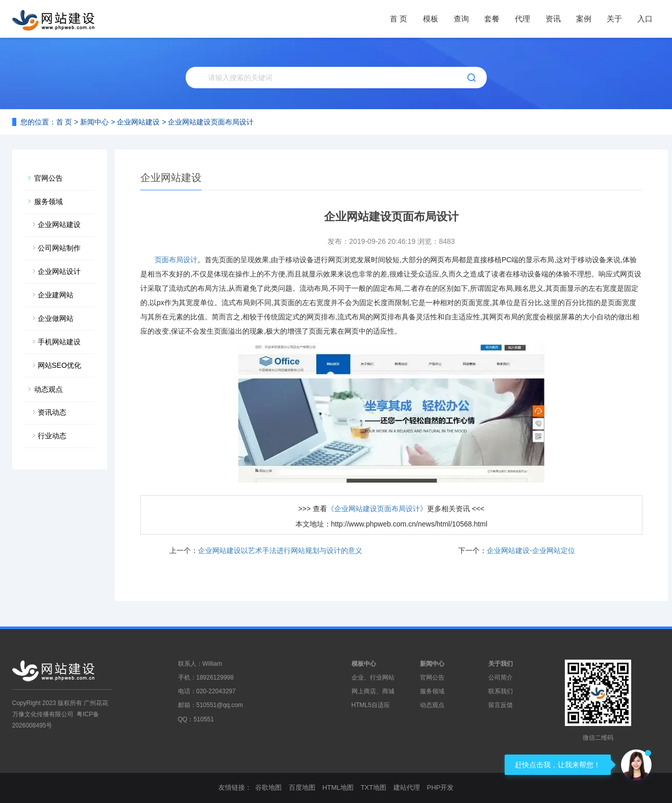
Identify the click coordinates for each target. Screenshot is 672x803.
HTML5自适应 (371, 705)
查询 (461, 19)
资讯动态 (52, 412)
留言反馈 (501, 705)
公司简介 (501, 677)
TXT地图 (374, 787)
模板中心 (364, 664)
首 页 (399, 19)
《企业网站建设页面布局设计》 (377, 509)
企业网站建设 (138, 122)
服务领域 (48, 202)
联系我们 (501, 691)
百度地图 (302, 787)
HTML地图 (338, 787)
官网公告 (48, 178)
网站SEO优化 (60, 365)
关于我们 (501, 664)
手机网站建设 (59, 342)
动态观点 (48, 389)
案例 (584, 19)
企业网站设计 (59, 271)
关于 (614, 19)
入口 (645, 19)
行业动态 (52, 436)
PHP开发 (440, 787)
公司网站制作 (59, 248)
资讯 (553, 19)
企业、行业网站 (373, 677)
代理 (522, 19)
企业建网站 (56, 295)
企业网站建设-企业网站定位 (531, 550)
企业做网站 (56, 318)
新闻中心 (94, 122)
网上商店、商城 (373, 691)
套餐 (492, 19)
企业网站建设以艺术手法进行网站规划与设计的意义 (280, 550)
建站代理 (407, 787)
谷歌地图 (268, 787)
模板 (431, 19)
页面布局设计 (176, 260)
